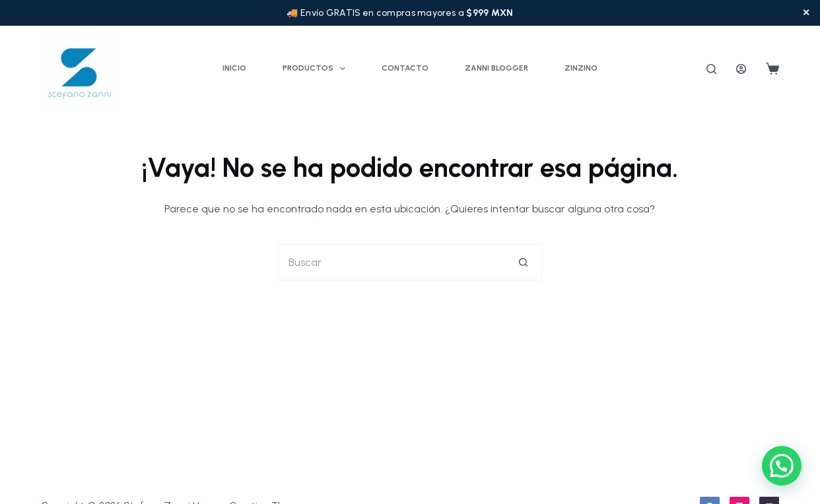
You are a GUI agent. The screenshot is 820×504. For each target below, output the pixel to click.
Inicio (234, 68)
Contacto (405, 68)
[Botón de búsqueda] (524, 262)
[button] (782, 466)
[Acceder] (741, 69)
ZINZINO (581, 68)
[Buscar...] (392, 262)
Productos (317, 69)
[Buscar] (711, 69)
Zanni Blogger (496, 68)
